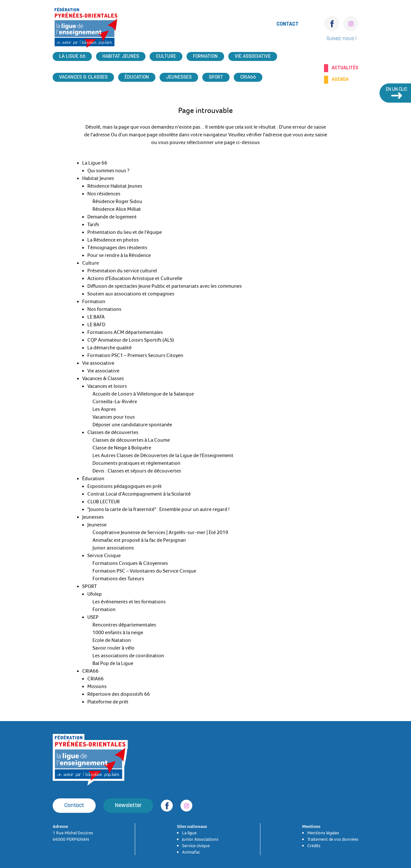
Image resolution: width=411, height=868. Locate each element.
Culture (166, 56)
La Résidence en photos (113, 240)
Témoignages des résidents (117, 248)
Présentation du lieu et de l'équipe (125, 232)
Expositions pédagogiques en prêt (125, 486)
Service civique (196, 846)
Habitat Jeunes (121, 56)
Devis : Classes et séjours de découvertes (137, 471)
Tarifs (93, 225)
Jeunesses (179, 77)
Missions (97, 686)
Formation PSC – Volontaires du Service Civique (144, 571)
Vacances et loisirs (107, 386)
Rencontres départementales (124, 625)
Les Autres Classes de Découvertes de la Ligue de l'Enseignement (163, 455)
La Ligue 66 (72, 56)
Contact (288, 24)
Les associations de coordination (128, 656)
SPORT (216, 77)
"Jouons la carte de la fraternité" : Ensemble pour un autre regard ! (158, 509)
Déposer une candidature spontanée (132, 425)
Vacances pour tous (114, 417)
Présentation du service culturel (122, 271)
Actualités (345, 68)
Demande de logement (112, 217)
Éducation (137, 77)
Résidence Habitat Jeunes (115, 186)
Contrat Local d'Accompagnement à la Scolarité (139, 494)
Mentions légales (323, 833)
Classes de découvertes (113, 432)
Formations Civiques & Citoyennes (130, 563)
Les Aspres (104, 409)
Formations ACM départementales (125, 332)
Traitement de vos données (333, 839)
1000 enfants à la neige (118, 633)
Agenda (340, 80)
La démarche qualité (109, 348)
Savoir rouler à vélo (114, 648)
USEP (93, 617)
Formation (205, 56)
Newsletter (128, 806)
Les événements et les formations (129, 602)
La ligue (189, 833)
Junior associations (113, 548)
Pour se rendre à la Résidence (119, 255)
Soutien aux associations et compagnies (131, 294)
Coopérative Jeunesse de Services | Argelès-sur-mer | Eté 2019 (160, 532)
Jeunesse (97, 525)
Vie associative (253, 56)
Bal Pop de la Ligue (113, 663)
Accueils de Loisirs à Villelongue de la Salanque (143, 394)
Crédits (314, 846)
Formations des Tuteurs (118, 579)
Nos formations (104, 309)
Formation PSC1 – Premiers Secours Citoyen (135, 355)
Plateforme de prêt (108, 702)
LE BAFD (96, 325)
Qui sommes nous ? (108, 171)
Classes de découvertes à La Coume (131, 440)
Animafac (191, 852)
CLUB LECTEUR (104, 502)
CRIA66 (248, 77)
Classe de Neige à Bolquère (122, 448)
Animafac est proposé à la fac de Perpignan (139, 540)
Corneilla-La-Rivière (115, 402)
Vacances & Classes (83, 77)
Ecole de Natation (112, 640)
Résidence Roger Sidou (117, 201)
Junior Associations (200, 839)
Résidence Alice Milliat (117, 209)
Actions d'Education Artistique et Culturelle (135, 278)
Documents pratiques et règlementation (136, 463)
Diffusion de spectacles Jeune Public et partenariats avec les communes (165, 286)
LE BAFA (96, 317)
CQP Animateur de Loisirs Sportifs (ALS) (131, 340)
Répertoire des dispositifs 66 (119, 694)
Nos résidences (104, 194)
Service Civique (104, 556)
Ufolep (95, 594)
